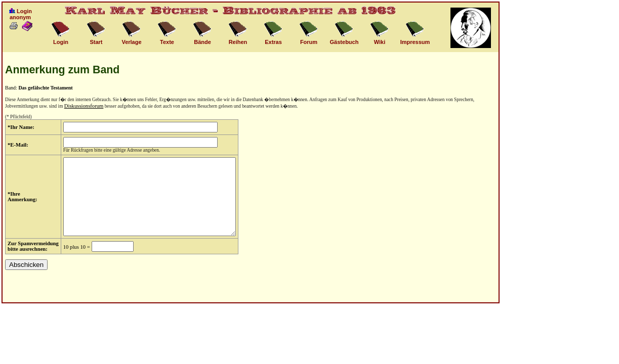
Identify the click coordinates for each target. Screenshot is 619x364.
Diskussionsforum (84, 106)
